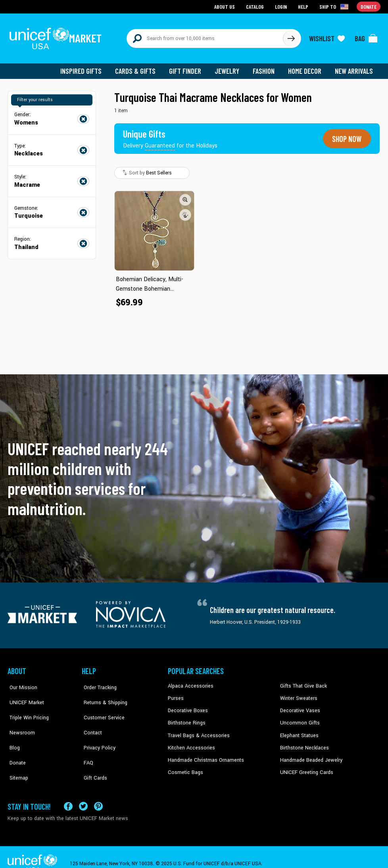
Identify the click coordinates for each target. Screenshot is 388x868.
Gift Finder (189, 67)
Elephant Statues (299, 730)
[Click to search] (291, 36)
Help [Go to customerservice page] (304, 6)
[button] (185, 195)
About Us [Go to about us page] (226, 6)
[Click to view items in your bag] (366, 36)
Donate (15, 742)
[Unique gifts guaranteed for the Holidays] (171, 135)
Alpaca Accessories (189, 682)
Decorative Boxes (187, 706)
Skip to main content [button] (194, 0)
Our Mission (21, 682)
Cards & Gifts (140, 67)
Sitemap (17, 754)
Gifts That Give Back (302, 682)
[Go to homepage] (57, 36)
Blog (13, 730)
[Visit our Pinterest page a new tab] (98, 793)
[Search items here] (205, 36)
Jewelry (230, 67)
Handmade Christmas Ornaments (205, 754)
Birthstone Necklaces (303, 742)
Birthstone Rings (186, 718)
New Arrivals (354, 67)
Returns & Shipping (103, 694)
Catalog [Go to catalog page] (256, 6)
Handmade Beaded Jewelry (309, 754)
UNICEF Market (24, 694)
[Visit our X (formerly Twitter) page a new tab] (83, 793)
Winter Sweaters (298, 694)
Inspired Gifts (87, 67)
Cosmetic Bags (185, 766)
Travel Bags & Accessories (197, 730)
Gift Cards (93, 754)
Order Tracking (98, 682)
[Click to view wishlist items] (327, 36)
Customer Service (101, 706)
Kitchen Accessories (190, 742)
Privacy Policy (97, 730)
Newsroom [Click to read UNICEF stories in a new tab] (20, 718)
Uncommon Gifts (299, 718)
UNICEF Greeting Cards (305, 766)
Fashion (266, 67)
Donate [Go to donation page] (369, 6)
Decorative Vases (299, 706)
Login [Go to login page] (282, 6)
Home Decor (306, 67)
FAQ (86, 742)
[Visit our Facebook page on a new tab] (68, 793)
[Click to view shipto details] (335, 6)
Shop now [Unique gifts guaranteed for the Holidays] (346, 135)
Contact (90, 718)
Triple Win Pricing (26, 706)
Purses (176, 694)
